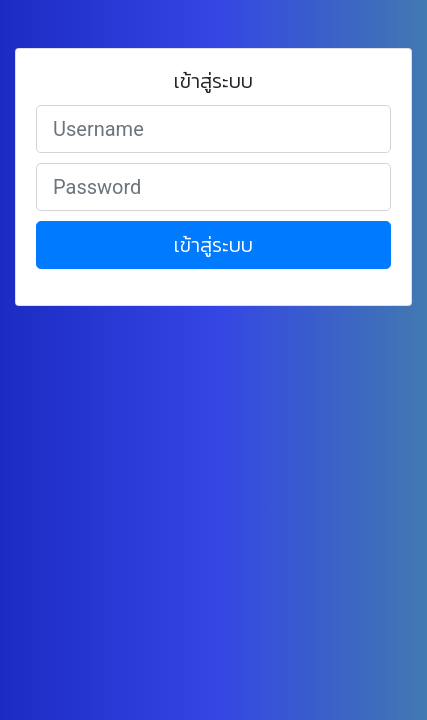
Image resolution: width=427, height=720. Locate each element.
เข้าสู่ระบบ (213, 245)
